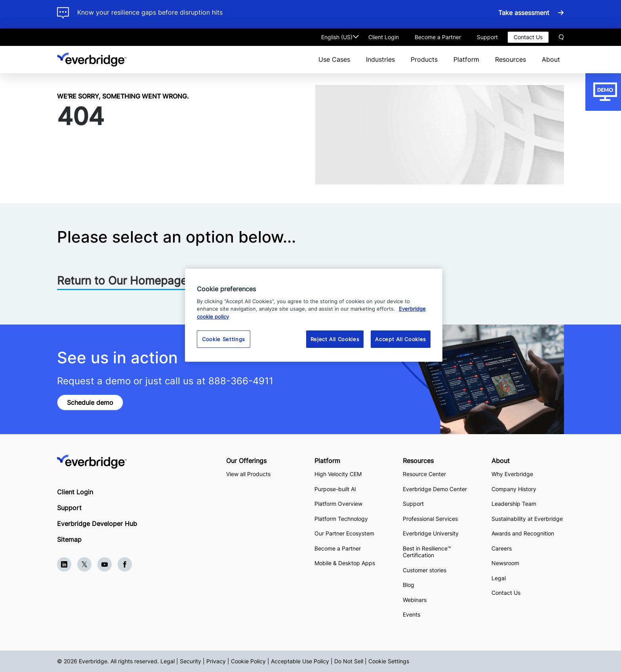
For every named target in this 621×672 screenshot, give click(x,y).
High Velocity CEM (338, 474)
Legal (499, 578)
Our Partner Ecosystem (344, 533)
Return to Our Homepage (122, 281)
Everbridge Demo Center (435, 489)
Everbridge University (431, 533)
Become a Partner (438, 37)
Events (411, 614)
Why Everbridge (512, 474)
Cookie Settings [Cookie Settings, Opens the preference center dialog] (224, 339)
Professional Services (430, 519)
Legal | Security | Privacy (193, 661)
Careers (502, 548)
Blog (409, 585)
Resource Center (424, 474)
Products (424, 59)
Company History (514, 489)
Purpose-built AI (335, 489)
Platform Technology (341, 519)
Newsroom (505, 563)
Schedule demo (90, 402)
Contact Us (528, 37)
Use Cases (334, 59)
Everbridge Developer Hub (97, 524)
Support (487, 37)
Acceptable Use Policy (300, 661)
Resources (511, 59)
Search (561, 37)
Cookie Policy (248, 661)
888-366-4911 (241, 381)
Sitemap (69, 539)
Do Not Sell (349, 661)
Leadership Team (514, 504)
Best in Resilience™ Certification (427, 552)
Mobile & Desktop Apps (345, 563)
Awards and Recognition (523, 533)
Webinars (415, 600)
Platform (466, 59)
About (551, 59)
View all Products (248, 474)
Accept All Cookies (401, 339)
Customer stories (425, 570)
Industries (380, 59)
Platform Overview (338, 504)
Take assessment (525, 13)
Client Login (384, 37)
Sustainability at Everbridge (527, 519)
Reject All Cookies (335, 339)
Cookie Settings (389, 661)
